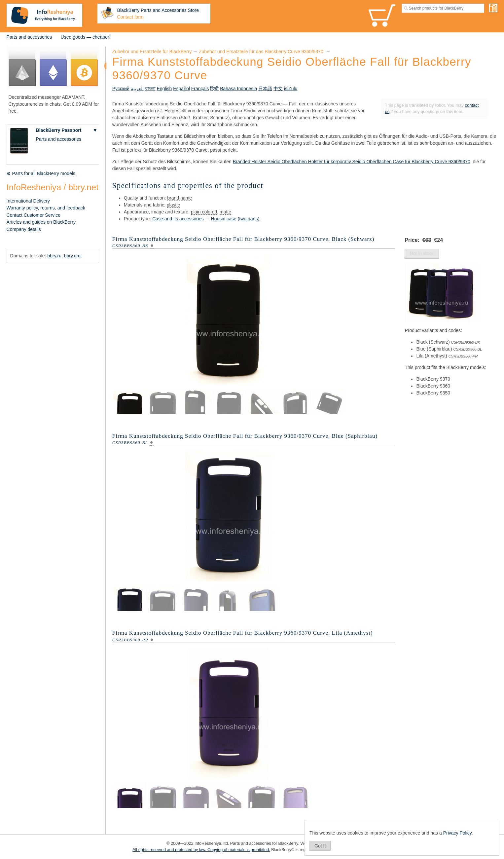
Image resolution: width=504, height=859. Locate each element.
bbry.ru (54, 256)
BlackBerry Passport (59, 130)
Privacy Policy (457, 833)
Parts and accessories (29, 37)
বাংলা (150, 89)
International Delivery (28, 201)
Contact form (130, 17)
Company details (24, 229)
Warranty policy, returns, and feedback (46, 208)
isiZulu (291, 89)
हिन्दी (214, 89)
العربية (137, 89)
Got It (320, 846)
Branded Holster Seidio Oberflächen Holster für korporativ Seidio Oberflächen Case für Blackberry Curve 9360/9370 (352, 162)
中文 (278, 89)
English (164, 89)
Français (200, 89)
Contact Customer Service (34, 215)
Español (181, 89)
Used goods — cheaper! (86, 37)
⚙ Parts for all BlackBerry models (41, 173)
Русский (121, 89)
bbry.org (72, 256)
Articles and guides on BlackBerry (41, 222)
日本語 (265, 89)
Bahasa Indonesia (238, 89)
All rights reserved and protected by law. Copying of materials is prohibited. (201, 850)
